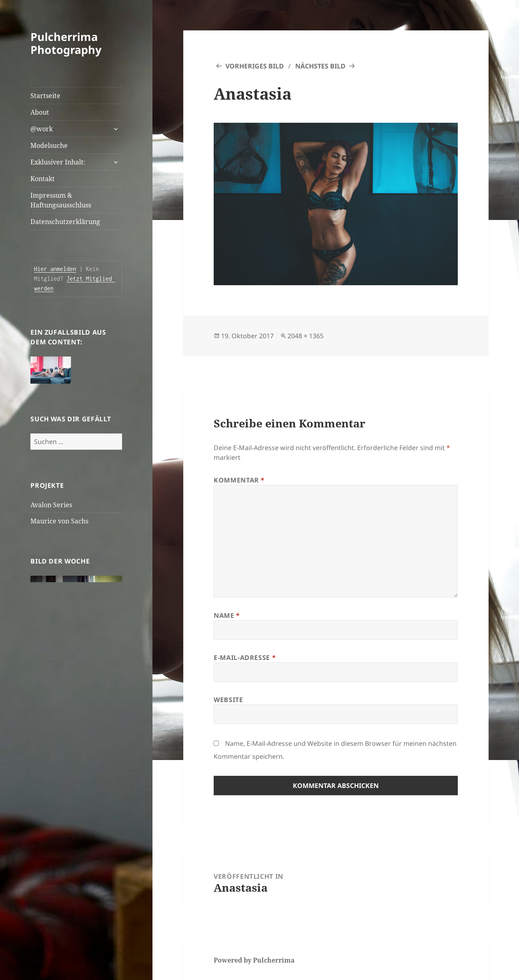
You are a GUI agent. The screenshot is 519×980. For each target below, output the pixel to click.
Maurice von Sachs (59, 521)
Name (227, 615)
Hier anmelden (55, 269)
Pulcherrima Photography (66, 43)
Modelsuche (49, 145)
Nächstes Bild (320, 66)
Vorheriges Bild (255, 66)
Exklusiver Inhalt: (58, 162)
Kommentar (239, 480)
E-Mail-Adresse (245, 658)
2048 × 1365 (306, 336)
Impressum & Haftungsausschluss (61, 200)
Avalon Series (51, 505)
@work (42, 129)
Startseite (45, 96)
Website (228, 700)
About (40, 112)
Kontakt (43, 179)
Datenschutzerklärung (65, 222)
